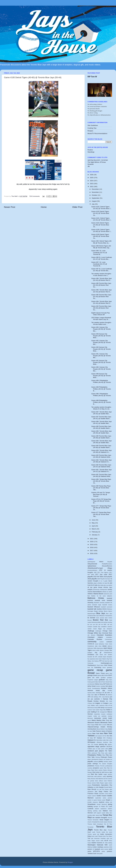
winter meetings (98, 847)
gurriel (93, 682)
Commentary (108, 639)
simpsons (95, 802)
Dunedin (90, 657)
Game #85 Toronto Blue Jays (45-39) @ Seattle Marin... (101, 437)
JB (106, 695)
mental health (107, 718)
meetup (110, 716)
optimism (103, 747)
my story (90, 731)
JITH (89, 697)
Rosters (90, 150)
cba (104, 629)
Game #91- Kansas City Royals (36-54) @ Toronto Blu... (101, 356)
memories (98, 718)
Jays (92, 695)
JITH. (100, 697)
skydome (102, 802)
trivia (104, 836)
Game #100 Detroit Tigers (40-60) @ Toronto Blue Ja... (100, 236)
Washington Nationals (95, 845)
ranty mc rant (100, 772)
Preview (97, 766)
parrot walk (104, 749)
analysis (90, 590)
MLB (97, 725)
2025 (92, 178)
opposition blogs (93, 747)
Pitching (98, 757)
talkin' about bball (97, 815)
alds (96, 585)
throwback (100, 824)
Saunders (102, 794)
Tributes (100, 836)
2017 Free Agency (103, 572)
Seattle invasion (102, 796)
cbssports (109, 629)
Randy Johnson (108, 770)
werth (111, 845)
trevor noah (95, 836)
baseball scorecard (107, 607)
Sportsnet (104, 804)
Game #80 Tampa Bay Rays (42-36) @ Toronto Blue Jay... (101, 488)
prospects (96, 768)
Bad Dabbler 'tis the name (97, 596)
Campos (90, 627)
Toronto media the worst (104, 832)
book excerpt (100, 618)
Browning (94, 622)
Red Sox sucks (97, 774)
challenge (91, 631)
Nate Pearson (97, 731)
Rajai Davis (94, 770)
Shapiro (108, 800)
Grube (89, 682)
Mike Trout (106, 720)
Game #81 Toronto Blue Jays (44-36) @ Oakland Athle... (101, 475)
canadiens (104, 627)
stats (100, 811)
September (96, 198)
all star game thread (95, 587)
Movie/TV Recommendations (97, 134)
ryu (98, 789)
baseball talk (92, 609)
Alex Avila (101, 585)
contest (101, 642)
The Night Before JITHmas (97, 162)
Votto (106, 843)
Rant (94, 772)
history (97, 684)
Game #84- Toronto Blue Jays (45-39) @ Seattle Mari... (102, 442)
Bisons (106, 611)
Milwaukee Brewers (94, 723)
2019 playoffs (92, 579)
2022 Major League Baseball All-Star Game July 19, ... (101, 319)
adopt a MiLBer (98, 583)
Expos (105, 657)
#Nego (110, 568)
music (110, 729)
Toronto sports (92, 834)
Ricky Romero (91, 779)
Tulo (89, 838)
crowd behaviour (100, 644)
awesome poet (108, 594)
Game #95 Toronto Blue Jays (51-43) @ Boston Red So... (101, 297)
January (95, 535)
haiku (97, 682)
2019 (92, 545)
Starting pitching (92, 811)
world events (104, 849)
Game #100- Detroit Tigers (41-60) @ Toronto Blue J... (101, 230)
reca (89, 774)
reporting (109, 776)
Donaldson (91, 655)
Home (44, 207)
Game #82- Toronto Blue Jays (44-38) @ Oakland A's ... (102, 461)
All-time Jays (108, 587)
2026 (92, 175)
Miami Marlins (97, 720)
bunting (110, 622)
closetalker (109, 637)
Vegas (93, 841)
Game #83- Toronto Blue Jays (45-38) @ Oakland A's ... (102, 451)
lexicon (92, 708)
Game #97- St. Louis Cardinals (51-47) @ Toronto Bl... (99, 264)
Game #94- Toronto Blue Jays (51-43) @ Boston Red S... (102, 302)
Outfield (90, 749)
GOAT (110, 675)
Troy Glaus (109, 836)
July (93, 204)
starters (110, 809)
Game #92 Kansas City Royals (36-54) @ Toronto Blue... (101, 349)
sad (100, 789)
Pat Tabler (109, 751)
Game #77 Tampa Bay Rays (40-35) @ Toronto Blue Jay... (101, 514)
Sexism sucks (101, 800)
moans (103, 727)
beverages (90, 611)
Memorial (90, 718)
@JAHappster (91, 562)
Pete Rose (101, 753)
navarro (90, 734)
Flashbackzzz (92, 665)
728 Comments (34, 196)
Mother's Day (104, 729)
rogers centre (108, 783)
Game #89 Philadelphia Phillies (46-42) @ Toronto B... (101, 389)
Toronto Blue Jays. (100, 830)
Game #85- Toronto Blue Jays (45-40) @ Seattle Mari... (102, 432)
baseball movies (107, 605)
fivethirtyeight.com (106, 663)
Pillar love (109, 755)
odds (104, 740)
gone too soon (93, 678)
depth (105, 648)
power (110, 762)
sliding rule (109, 802)
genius (99, 675)
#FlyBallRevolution (107, 564)
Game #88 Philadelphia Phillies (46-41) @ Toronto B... (101, 402)
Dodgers (90, 653)
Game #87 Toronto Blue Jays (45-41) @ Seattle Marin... (101, 418)
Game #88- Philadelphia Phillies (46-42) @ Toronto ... (101, 396)
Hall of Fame (102, 682)
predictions (91, 766)
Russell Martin (108, 787)
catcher (90, 629)
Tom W (106, 824)
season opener (92, 796)
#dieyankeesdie (92, 564)
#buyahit (110, 562)
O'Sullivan (109, 738)
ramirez (100, 770)
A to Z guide (103, 581)
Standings (91, 152)
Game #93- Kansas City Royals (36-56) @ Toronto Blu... (101, 329)
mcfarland (109, 714)
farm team (99, 659)
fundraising (98, 667)
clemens (93, 635)
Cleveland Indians (95, 637)
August (94, 201)
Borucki (90, 620)
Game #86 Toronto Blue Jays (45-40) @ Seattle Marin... (101, 427)
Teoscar (110, 818)
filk (103, 661)
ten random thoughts (100, 818)
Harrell (108, 682)
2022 (92, 187)
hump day (100, 690)
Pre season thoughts (106, 764)
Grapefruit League (93, 680)
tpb (98, 834)
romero (89, 785)
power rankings (93, 764)
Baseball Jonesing (99, 603)
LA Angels (96, 703)
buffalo (99, 622)
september (98, 798)
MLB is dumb (102, 725)
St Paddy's (102, 806)
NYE (104, 738)
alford (110, 585)
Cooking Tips (92, 128)
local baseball (108, 708)
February (95, 532)
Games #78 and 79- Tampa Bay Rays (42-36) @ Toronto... (101, 494)
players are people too (106, 759)
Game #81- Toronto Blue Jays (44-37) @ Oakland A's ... (102, 471)
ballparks (110, 596)
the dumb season (103, 822)
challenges (98, 631)
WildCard (90, 847)
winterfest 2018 (108, 847)
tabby (107, 813)
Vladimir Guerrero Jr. (98, 843)
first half (110, 661)
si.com (90, 802)
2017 (92, 551)
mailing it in (95, 712)
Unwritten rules (105, 838)
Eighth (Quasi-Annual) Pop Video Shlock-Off (101, 314)
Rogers (102, 783)
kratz (111, 701)
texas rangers (105, 820)
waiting (110, 843)
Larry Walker (91, 705)
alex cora (106, 585)
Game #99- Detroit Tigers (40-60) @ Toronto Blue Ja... (102, 242)
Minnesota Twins (106, 722)
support (99, 813)
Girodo (106, 675)
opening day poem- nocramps (98, 160)
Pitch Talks (91, 757)
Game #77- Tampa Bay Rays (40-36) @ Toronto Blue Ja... (101, 508)
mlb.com (109, 725)
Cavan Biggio (97, 629)
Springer (96, 806)
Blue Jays (101, 613)
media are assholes (100, 716)
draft (97, 655)
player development (93, 759)
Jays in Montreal (100, 695)
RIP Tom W (92, 77)
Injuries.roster (91, 693)
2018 (92, 547)
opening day (103, 744)
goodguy (110, 678)
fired (106, 661)
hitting (101, 684)
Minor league (91, 725)
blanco (110, 611)
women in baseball (94, 849)
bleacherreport (92, 614)
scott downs (109, 794)
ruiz (94, 787)
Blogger (70, 862)
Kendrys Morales (99, 701)
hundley (110, 690)
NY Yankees (98, 738)
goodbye (103, 678)
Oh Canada (95, 744)
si (112, 800)
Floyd (98, 665)
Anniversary (96, 590)
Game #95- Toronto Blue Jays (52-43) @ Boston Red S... (102, 291)
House (89, 688)
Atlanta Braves (98, 594)
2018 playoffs (108, 577)
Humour (90, 690)
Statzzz (105, 811)
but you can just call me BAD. (97, 624)
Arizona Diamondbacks (95, 592)
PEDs (89, 753)
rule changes (100, 787)
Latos (97, 705)
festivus (97, 661)
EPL (96, 657)
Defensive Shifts (92, 648)
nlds (111, 736)
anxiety (110, 590)
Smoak (99, 804)
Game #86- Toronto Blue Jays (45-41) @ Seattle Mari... (102, 422)
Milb (111, 720)
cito (89, 635)
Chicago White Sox (94, 633)
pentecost (94, 753)
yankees (109, 851)
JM (89, 166)
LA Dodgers (105, 703)
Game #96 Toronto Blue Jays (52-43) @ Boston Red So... (101, 285)
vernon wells (100, 841)
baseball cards (100, 600)
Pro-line (102, 766)
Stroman (90, 813)
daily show (98, 646)
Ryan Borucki (92, 789)
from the (90, 667)
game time (109, 673)
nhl (103, 736)
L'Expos (90, 703)
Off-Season (91, 742)
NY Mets (90, 738)
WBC (106, 845)
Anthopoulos (104, 590)
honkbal (103, 686)
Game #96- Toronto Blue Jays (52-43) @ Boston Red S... (102, 279)
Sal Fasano (105, 789)
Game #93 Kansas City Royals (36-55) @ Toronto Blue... (101, 336)
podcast (96, 762)
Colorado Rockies (95, 639)
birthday (101, 611)
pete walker (109, 753)
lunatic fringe (99, 710)
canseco (110, 627)
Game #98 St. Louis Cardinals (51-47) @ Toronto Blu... (102, 258)
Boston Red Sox (100, 620)
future (104, 667)
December (96, 189)
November (96, 192)
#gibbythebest (92, 566)
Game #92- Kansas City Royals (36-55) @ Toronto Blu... (101, 342)
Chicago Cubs (107, 631)
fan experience (92, 659)
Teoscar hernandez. (93, 820)
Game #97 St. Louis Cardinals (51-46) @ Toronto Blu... (102, 270)
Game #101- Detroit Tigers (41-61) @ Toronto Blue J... (101, 219)
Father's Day (106, 659)
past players (99, 751)
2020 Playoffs (101, 579)
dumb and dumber (106, 655)
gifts (103, 675)
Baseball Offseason (94, 607)
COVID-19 (91, 644)
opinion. (110, 744)
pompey (106, 762)
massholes (97, 714)
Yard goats (100, 853)
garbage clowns (92, 675)
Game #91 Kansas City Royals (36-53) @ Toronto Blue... (101, 362)
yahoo (103, 851)
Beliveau (110, 609)
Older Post (77, 207)
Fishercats (90, 663)
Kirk (107, 701)
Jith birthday (95, 697)
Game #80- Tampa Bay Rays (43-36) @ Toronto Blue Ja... (101, 481)
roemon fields (96, 783)
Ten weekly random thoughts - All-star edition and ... (102, 323)
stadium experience (101, 809)
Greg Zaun (109, 680)
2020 (92, 542)
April (94, 526)
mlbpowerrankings (93, 727)
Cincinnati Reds (107, 633)
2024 (92, 181)
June (94, 520)
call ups (110, 624)
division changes (104, 650)
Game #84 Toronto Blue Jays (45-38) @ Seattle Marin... (101, 447)
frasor (102, 665)
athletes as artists (107, 592)
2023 (92, 184)
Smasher (91, 164)
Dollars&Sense (108, 653)
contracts (109, 642)
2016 (92, 553)
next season (99, 736)
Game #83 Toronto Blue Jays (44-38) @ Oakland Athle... (101, 456)
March (94, 529)
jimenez (110, 695)
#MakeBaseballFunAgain (95, 568)
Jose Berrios (106, 697)
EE (94, 657)
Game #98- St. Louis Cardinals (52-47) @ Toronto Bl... (99, 252)
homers (98, 686)
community (92, 642)
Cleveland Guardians (104, 635)
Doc (111, 650)
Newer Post (10, 207)
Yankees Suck (92, 853)
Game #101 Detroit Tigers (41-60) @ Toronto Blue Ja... (100, 225)
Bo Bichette (91, 618)
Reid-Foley (91, 776)
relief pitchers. (98, 776)
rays (111, 772)
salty (111, 789)
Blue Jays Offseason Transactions (103, 616)
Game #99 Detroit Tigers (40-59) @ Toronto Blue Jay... (101, 247)
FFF (101, 661)
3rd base (108, 579)
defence (110, 646)
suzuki (103, 813)
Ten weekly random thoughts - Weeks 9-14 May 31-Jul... (102, 408)
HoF (104, 684)
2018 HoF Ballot (98, 577)
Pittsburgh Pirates (106, 757)
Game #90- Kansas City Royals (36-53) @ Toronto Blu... (101, 369)
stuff (95, 813)
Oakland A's (92, 740)
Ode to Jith (109, 740)
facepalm (110, 657)
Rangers (90, 772)
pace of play (96, 749)
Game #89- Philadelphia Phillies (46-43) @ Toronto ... (101, 382)
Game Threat (100, 673)
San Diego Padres (101, 792)
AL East (105, 583)
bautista (99, 609)
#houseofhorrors (107, 566)
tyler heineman (95, 838)
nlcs (108, 736)
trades (102, 834)
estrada (100, 657)
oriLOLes (109, 747)
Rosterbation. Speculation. (101, 785)
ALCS (93, 585)
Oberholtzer (99, 740)
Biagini (96, 611)
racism (101, 768)
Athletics (90, 594)
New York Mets (98, 733)
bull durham (104, 622)
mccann (103, 714)
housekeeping (96, 688)
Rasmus (107, 772)
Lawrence (102, 705)
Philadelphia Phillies (95, 755)
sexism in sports (92, 800)
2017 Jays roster (101, 574)
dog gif (98, 653)
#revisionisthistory (92, 570)
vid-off (106, 841)
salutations (91, 792)
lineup (96, 708)
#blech (101, 562)
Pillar (104, 755)
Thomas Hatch (92, 824)
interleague (99, 693)
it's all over (106, 693)
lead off (107, 705)
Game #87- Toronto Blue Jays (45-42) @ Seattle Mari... (102, 413)
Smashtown (92, 804)
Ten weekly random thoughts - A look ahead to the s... (102, 275)
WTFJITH (96, 851)
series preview (107, 798)
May (93, 523)
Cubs (106, 644)
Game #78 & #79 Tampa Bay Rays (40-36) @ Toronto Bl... (101, 501)
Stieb (111, 811)
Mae (105, 710)
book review (108, 618)
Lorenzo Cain (91, 710)
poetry (101, 761)
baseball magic (97, 605)
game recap (95, 670)
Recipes (90, 131)
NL (105, 736)
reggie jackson (108, 774)
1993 (95, 572)
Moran (98, 729)
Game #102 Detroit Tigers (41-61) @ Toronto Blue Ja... (100, 213)
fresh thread (108, 665)
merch (89, 720)
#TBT (101, 570)
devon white (96, 650)
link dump (101, 708)
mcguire (90, 716)
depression (100, 648)
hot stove (109, 686)
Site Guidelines (93, 125)
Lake (111, 703)
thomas (110, 822)
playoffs (90, 761)
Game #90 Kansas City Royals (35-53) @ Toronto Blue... (101, 376)
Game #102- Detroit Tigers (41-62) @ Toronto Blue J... (101, 208)
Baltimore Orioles (96, 598)
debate (104, 646)
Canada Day (97, 627)
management (103, 712)
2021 (92, 539)
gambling (110, 667)
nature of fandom (107, 731)
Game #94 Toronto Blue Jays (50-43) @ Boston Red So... (101, 308)
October (95, 195)
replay (104, 776)
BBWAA (105, 609)
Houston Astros (106, 688)
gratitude (102, 680)
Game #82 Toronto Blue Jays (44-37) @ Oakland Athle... (101, 466)
